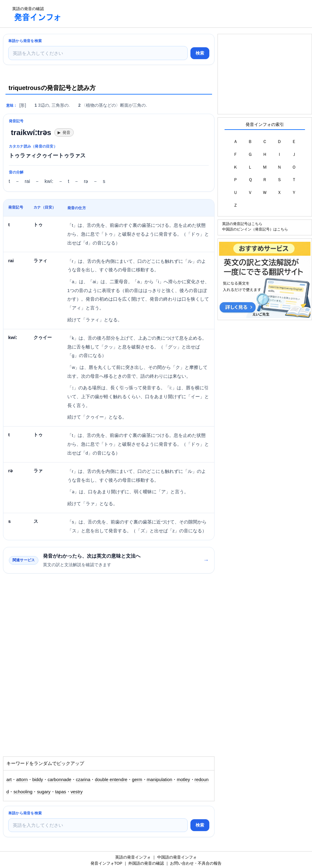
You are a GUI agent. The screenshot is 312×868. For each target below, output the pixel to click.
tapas (61, 792)
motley (183, 780)
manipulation (160, 780)
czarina (83, 780)
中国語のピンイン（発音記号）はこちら (255, 229)
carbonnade (59, 780)
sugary (44, 792)
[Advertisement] (178, 14)
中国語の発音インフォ (177, 857)
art (9, 780)
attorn (22, 780)
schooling (23, 792)
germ (137, 780)
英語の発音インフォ (133, 857)
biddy (38, 780)
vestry (77, 792)
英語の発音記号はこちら (242, 224)
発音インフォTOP (106, 863)
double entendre (111, 780)
